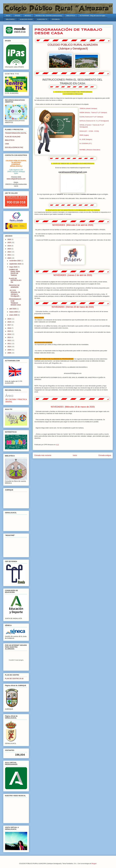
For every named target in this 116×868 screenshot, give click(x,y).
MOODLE (28, 16)
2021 (9, 255)
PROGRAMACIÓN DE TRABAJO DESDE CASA (15, 302)
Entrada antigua (105, 455)
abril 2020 (13, 309)
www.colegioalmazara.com (16, 179)
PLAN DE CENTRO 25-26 (14, 679)
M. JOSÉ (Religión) (86, 139)
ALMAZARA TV (42, 19)
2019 (9, 319)
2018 (9, 322)
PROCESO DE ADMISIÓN (14, 286)
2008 (9, 353)
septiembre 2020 (15, 264)
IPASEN (18, 16)
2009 (9, 350)
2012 (9, 340)
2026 (9, 239)
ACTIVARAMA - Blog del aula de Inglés (92, 16)
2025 (9, 243)
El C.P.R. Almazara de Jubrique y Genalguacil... (15, 293)
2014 (9, 334)
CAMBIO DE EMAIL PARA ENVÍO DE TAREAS (14, 272)
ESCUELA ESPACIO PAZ (14, 147)
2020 (9, 258)
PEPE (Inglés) (84, 135)
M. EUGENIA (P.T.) (86, 143)
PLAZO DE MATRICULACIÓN (15, 280)
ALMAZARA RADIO (26, 19)
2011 (9, 344)
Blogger (94, 864)
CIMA (7, 144)
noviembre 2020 (15, 261)
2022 (9, 252)
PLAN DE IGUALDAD (13, 137)
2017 (9, 325)
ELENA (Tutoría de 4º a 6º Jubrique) (91, 117)
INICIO (8, 16)
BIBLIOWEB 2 (11, 19)
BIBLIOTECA (71, 16)
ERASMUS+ (56, 19)
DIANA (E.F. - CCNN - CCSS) (89, 131)
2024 (9, 246)
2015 (9, 331)
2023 (9, 249)
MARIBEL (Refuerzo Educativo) (90, 150)
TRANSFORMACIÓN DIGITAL (16, 133)
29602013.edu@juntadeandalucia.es (16, 185)
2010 (9, 347)
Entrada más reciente (43, 455)
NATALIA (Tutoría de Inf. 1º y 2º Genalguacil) (94, 121)
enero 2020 (14, 315)
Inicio (75, 455)
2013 (9, 337)
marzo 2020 (14, 312)
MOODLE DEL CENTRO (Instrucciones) (49, 16)
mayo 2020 (13, 267)
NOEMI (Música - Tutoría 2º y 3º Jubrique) (93, 113)
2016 (9, 328)
